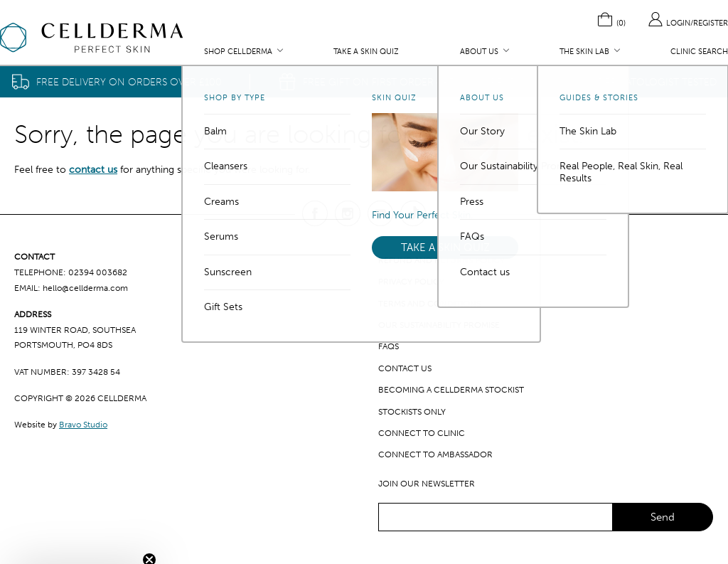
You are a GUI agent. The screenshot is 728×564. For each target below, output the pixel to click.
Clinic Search (699, 52)
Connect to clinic (422, 433)
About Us (479, 52)
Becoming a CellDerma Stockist (451, 390)
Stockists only (412, 412)
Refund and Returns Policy (441, 260)
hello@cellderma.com (85, 288)
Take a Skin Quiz (366, 52)
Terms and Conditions (429, 304)
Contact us (405, 368)
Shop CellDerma (238, 52)
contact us (93, 169)
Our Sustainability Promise (439, 325)
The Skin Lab (584, 52)
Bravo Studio (83, 425)
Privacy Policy (411, 282)
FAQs (389, 346)
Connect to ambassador (435, 454)
